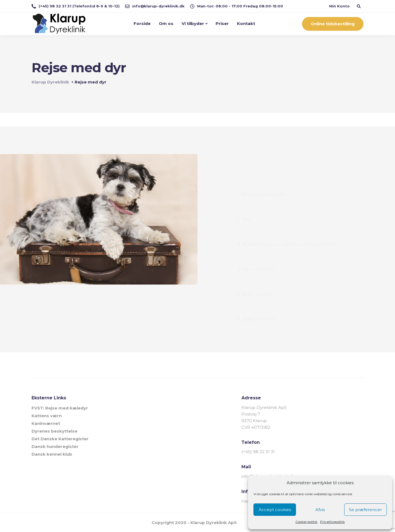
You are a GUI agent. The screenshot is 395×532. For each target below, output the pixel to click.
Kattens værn (47, 416)
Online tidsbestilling (333, 24)
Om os (166, 23)
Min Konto (339, 6)
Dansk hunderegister (55, 446)
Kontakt (246, 23)
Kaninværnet (46, 423)
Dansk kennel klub (52, 454)
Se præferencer (365, 510)
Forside (142, 23)
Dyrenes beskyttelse (54, 431)
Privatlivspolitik (332, 522)
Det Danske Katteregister (60, 439)
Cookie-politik (306, 522)
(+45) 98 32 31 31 (258, 452)
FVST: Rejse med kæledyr (60, 408)
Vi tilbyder (193, 23)
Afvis (320, 510)
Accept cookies (275, 510)
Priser (222, 23)
